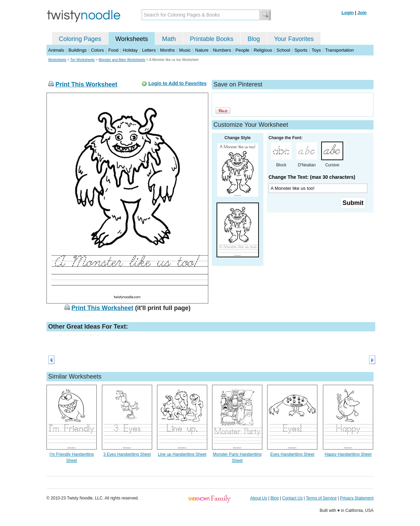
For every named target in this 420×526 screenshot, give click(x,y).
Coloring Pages (80, 39)
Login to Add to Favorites (177, 83)
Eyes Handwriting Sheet (292, 454)
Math (169, 39)
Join (362, 13)
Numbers (222, 50)
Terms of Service (321, 498)
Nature (202, 50)
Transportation (339, 50)
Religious (263, 50)
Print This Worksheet (86, 84)
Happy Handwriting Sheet (348, 454)
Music (185, 50)
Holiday (130, 50)
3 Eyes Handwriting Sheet (127, 454)
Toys (316, 50)
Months (167, 50)
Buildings (78, 50)
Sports (301, 50)
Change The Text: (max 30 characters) (312, 177)
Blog (254, 39)
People (242, 50)
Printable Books (212, 39)
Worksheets (132, 39)
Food (113, 50)
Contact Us (292, 498)
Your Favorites (294, 39)
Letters (149, 50)
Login (348, 13)
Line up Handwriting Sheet (182, 454)
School (283, 50)
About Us (259, 498)
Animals (56, 50)
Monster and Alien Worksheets (122, 60)
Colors (97, 50)
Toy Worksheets (82, 60)
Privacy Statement (357, 498)
